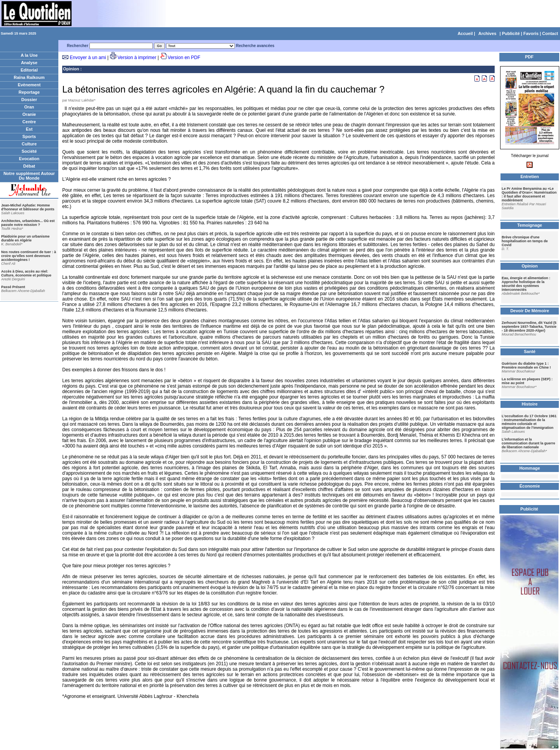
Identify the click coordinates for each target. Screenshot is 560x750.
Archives (487, 33)
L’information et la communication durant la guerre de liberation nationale (528, 443)
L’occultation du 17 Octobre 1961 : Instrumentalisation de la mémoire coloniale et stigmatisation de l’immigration (529, 422)
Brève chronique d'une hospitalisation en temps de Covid (525, 241)
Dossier (29, 100)
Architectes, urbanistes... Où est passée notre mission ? (28, 223)
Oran (29, 107)
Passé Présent (13, 287)
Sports (29, 136)
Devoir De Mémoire (530, 311)
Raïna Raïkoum (29, 77)
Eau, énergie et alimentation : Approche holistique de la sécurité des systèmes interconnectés (526, 284)
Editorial (29, 70)
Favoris (531, 33)
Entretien (530, 177)
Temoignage (530, 225)
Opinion (71, 69)
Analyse (29, 63)
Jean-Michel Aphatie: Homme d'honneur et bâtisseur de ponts (28, 207)
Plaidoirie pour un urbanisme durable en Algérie (25, 238)
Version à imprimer (137, 58)
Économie (530, 486)
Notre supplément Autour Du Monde (29, 176)
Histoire (530, 404)
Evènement (29, 85)
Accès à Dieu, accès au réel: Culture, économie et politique (26, 273)
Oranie (29, 114)
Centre (29, 122)
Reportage (29, 92)
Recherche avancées (255, 46)
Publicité (511, 33)
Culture (29, 144)
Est (29, 129)
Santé (530, 351)
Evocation (29, 159)
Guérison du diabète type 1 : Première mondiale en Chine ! (526, 365)
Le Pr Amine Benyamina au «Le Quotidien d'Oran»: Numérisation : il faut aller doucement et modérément (529, 194)
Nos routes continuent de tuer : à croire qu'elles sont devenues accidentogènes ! (29, 256)
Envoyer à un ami (88, 58)
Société (29, 151)
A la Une (29, 55)
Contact (550, 33)
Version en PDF (184, 58)
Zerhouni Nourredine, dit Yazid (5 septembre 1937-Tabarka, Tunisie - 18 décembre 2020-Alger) (529, 327)
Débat (29, 166)
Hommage (529, 468)
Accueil (465, 33)
